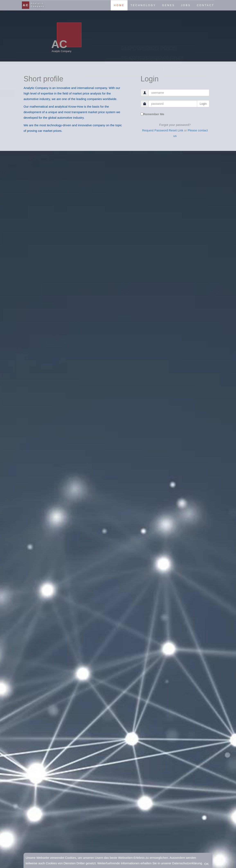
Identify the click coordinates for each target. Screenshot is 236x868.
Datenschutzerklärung (187, 863)
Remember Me (152, 114)
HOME (119, 5)
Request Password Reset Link (163, 130)
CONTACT (205, 5)
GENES (168, 5)
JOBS (186, 5)
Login (203, 104)
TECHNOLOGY (143, 5)
